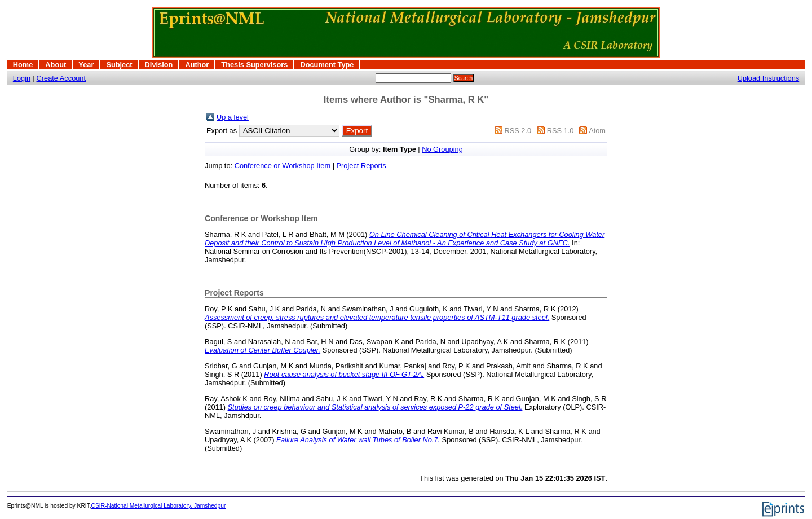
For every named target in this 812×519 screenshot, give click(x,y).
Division (159, 65)
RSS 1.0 (561, 131)
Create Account (61, 78)
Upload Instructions (769, 78)
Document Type (327, 65)
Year (86, 65)
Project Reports (361, 166)
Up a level (233, 117)
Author (197, 65)
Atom (597, 131)
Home (23, 65)
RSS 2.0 (518, 131)
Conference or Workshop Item (283, 166)
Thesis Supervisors (254, 65)
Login (22, 78)
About (56, 65)
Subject (119, 65)
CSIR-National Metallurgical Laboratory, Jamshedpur (159, 506)
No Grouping (442, 149)
